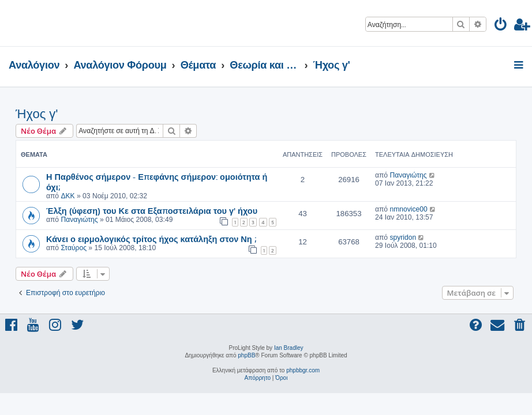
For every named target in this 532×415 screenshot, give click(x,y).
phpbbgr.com (303, 370)
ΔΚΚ (68, 196)
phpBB (246, 355)
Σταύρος (74, 248)
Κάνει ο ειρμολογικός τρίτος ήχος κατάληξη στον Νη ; (151, 239)
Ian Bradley (289, 348)
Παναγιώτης (408, 175)
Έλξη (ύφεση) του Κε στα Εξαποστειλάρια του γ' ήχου (152, 210)
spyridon (403, 237)
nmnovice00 (408, 209)
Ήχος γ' (37, 114)
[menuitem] (501, 26)
